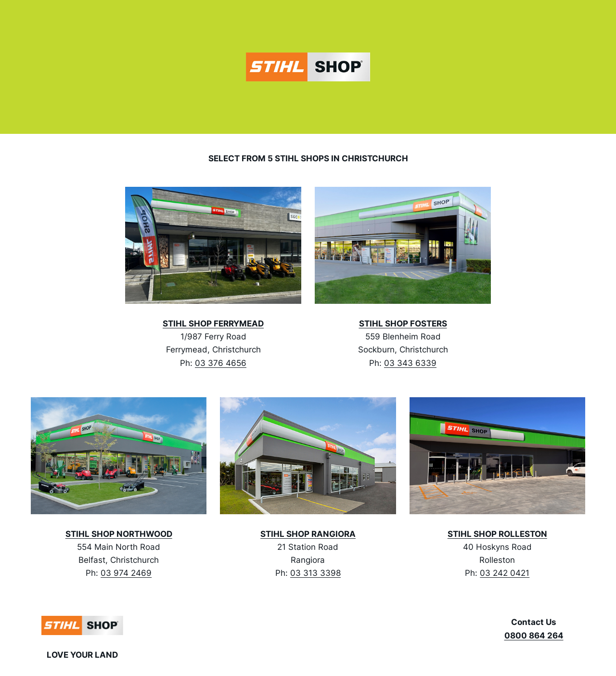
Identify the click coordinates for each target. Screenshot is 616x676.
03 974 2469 (126, 573)
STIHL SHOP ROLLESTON (497, 534)
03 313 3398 (315, 573)
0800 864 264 (534, 636)
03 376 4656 (221, 363)
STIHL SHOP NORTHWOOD (119, 534)
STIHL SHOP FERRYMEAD (213, 324)
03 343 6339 (410, 363)
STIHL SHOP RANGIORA (308, 534)
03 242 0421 (505, 573)
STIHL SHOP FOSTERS (403, 324)
